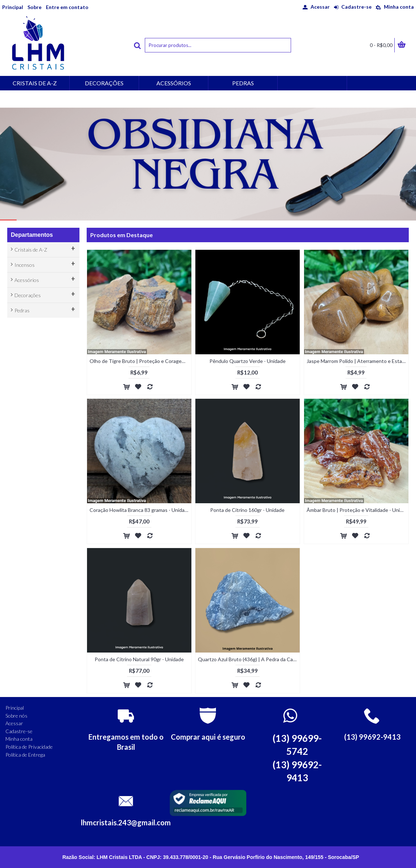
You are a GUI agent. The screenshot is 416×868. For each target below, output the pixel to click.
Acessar (14, 723)
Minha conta (19, 739)
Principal (15, 708)
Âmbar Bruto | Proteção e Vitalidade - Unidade (357, 510)
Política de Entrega (25, 755)
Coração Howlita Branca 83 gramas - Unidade (140, 510)
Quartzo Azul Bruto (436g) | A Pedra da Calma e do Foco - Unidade (249, 659)
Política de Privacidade (29, 747)
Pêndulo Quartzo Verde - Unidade (248, 361)
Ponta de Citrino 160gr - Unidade (247, 510)
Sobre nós (16, 716)
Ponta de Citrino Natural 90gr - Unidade (139, 659)
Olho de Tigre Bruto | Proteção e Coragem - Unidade (140, 361)
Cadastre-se (19, 731)
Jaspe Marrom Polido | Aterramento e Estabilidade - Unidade (357, 361)
